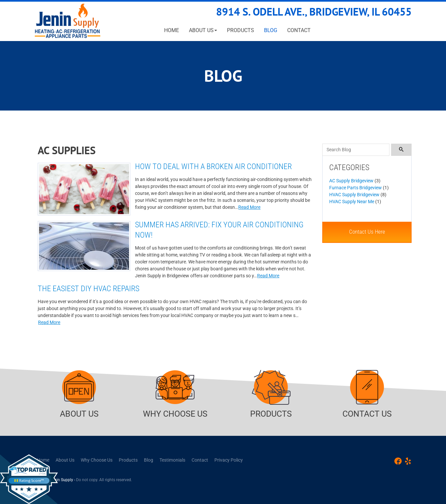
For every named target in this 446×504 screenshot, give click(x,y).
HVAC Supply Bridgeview (354, 195)
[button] (203, 30)
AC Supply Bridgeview (351, 181)
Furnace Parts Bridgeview (356, 188)
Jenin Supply (62, 480)
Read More (249, 207)
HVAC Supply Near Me (352, 202)
